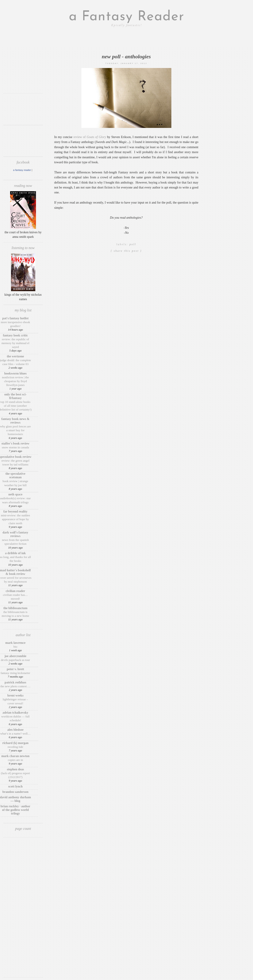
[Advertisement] (23, 76)
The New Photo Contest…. (15, 686)
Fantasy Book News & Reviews (15, 421)
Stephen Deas (16, 769)
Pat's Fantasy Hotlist (15, 318)
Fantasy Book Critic (15, 335)
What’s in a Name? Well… (15, 734)
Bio (15, 647)
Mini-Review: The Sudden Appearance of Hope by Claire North (15, 519)
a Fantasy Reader (127, 17)
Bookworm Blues (15, 373)
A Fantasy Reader (22, 170)
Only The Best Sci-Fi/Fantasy (15, 396)
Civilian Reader (15, 591)
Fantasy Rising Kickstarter (15, 673)
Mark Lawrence (16, 643)
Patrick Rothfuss (16, 682)
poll (133, 244)
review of (89, 137)
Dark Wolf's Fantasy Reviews (15, 534)
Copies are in (15, 760)
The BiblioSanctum (15, 608)
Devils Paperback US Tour (16, 660)
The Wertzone (15, 356)
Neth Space (15, 494)
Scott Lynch (15, 786)
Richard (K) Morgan (16, 743)
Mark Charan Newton (15, 756)
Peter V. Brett (15, 669)
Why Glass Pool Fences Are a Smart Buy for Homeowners (15, 430)
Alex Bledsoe (16, 730)
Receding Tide (15, 747)
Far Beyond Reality (15, 512)
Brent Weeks (16, 695)
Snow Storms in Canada (15, 447)
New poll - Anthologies (126, 57)
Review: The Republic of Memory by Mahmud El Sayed (16, 343)
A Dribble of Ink (15, 553)
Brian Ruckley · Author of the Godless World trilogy (15, 810)
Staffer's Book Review (15, 443)
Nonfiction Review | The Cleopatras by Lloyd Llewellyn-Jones (16, 381)
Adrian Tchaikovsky (15, 713)
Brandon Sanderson (16, 792)
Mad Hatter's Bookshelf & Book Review (15, 572)
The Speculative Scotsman (15, 475)
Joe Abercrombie (15, 656)
